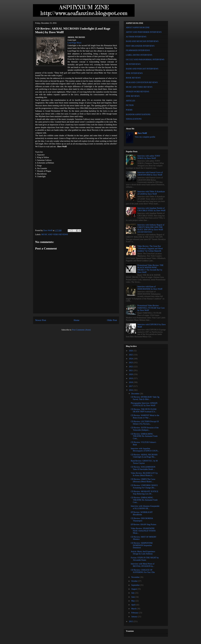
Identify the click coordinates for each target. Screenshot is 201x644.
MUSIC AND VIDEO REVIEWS (55, 234)
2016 (131, 390)
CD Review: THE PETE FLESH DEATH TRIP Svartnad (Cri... (144, 410)
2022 (131, 367)
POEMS (129, 110)
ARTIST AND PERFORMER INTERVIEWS (144, 32)
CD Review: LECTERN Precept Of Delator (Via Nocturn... (145, 423)
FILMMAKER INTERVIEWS (138, 50)
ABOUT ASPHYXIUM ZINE (138, 28)
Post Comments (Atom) (81, 330)
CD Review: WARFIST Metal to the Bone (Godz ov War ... (145, 417)
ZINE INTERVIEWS (134, 73)
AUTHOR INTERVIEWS (136, 37)
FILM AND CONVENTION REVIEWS (142, 82)
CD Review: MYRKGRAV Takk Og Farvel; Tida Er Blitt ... (145, 398)
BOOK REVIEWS (133, 78)
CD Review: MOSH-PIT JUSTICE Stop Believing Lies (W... (145, 493)
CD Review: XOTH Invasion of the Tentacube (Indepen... (145, 429)
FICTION (130, 105)
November (136, 577)
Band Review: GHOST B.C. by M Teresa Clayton (144, 462)
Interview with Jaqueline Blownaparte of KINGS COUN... (145, 450)
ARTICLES (131, 101)
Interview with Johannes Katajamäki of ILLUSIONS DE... (145, 507)
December (135, 394)
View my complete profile (145, 137)
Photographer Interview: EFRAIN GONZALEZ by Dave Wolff (144, 404)
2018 (131, 382)
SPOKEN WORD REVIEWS (137, 92)
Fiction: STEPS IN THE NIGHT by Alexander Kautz (145, 559)
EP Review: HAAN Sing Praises (143, 524)
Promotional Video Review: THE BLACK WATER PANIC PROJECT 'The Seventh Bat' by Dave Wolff (150, 269)
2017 (131, 386)
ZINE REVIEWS (133, 96)
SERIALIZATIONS (134, 119)
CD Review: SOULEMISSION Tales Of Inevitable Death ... (143, 468)
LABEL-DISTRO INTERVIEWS (139, 55)
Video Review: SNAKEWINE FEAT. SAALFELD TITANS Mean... (143, 531)
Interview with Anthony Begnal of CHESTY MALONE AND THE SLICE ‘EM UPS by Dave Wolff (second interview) (151, 228)
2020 (131, 374)
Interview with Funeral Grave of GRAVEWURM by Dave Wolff (150, 174)
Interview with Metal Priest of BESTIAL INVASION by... (143, 565)
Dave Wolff (142, 133)
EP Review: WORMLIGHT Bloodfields (142, 513)
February (135, 613)
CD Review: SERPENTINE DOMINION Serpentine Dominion (142, 545)
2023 (131, 363)
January (134, 617)
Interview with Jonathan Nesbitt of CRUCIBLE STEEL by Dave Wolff (151, 209)
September (136, 585)
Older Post (112, 320)
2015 (131, 621)
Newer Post (41, 320)
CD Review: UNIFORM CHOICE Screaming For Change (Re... (144, 487)
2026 (131, 351)
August (134, 589)
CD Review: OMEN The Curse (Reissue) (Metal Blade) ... (143, 480)
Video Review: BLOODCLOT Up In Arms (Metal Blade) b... (144, 474)
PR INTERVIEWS (133, 64)
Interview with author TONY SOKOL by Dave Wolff (149, 157)
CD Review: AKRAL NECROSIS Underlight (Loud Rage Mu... (144, 456)
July (133, 593)
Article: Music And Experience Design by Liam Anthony (143, 553)
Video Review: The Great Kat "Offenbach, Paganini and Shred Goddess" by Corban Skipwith (150, 249)
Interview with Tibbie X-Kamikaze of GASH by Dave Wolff (151, 193)
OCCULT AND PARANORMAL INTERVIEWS (145, 60)
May (133, 601)
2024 (131, 359)
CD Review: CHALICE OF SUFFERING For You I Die (143, 571)
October (135, 581)
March (134, 609)
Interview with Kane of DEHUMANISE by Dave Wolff (150, 288)
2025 (131, 355)
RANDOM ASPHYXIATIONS (138, 114)
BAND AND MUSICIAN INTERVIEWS (142, 41)
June (133, 597)
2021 (131, 370)
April (134, 605)
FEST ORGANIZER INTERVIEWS (140, 46)
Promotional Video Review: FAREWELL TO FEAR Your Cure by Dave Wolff (151, 308)
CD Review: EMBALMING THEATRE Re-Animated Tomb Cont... (144, 436)
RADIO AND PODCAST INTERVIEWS (142, 69)
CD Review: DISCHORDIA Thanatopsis (142, 520)
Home (77, 320)
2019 (131, 378)
